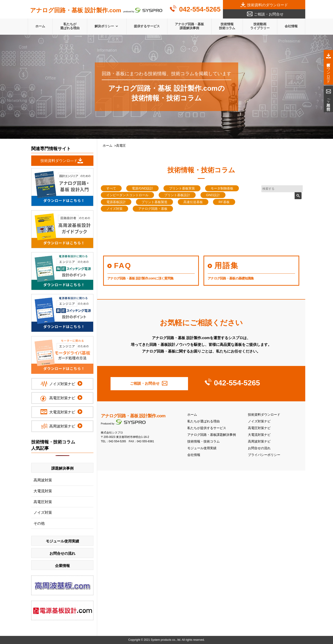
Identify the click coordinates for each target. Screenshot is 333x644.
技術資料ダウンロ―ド (59, 161)
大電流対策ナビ (259, 435)
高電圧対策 (43, 502)
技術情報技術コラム (227, 26)
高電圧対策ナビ (259, 428)
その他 (39, 523)
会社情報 (291, 26)
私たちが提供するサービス (207, 428)
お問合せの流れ (259, 448)
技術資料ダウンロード (264, 415)
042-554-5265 (200, 9)
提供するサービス (147, 26)
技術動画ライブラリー (260, 26)
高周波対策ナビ (259, 441)
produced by (96, 11)
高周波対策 (43, 480)
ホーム (40, 26)
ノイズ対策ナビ (259, 421)
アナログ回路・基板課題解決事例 (189, 26)
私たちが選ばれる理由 (70, 26)
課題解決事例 (62, 468)
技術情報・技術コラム (203, 441)
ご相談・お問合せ (269, 14)
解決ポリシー (104, 26)
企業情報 (62, 566)
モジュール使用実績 (202, 448)
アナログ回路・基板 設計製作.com (133, 416)
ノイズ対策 (43, 512)
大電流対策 (43, 491)
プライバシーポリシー (264, 455)
